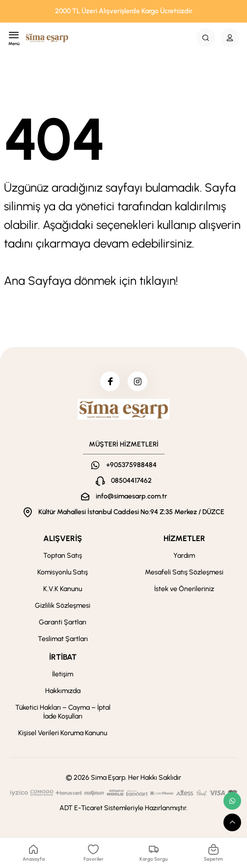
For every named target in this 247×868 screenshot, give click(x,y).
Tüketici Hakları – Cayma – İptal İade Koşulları (63, 712)
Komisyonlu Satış (63, 572)
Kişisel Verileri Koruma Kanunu (63, 733)
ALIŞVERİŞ (63, 538)
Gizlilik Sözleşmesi (63, 606)
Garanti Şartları (63, 622)
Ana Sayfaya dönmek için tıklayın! (91, 281)
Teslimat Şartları (63, 639)
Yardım (184, 556)
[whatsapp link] (232, 801)
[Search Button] (206, 38)
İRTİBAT (63, 657)
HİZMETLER (184, 538)
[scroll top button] (232, 822)
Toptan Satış (63, 556)
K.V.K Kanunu (63, 589)
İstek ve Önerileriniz (184, 589)
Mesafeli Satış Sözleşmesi (184, 572)
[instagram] (137, 381)
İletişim (63, 674)
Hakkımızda (63, 691)
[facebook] (110, 381)
